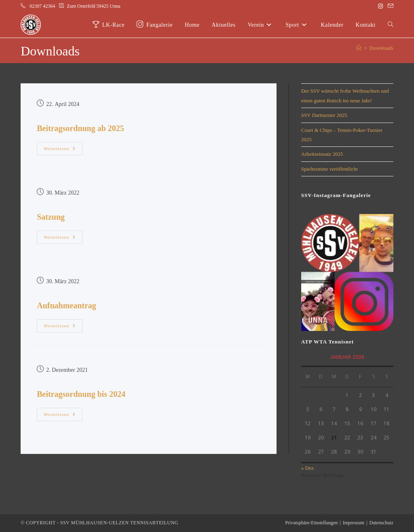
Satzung (51, 217)
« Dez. (308, 468)
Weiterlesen (63, 146)
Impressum (354, 523)
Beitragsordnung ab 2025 (80, 128)
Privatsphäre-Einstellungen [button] (311, 523)
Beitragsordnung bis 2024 (81, 394)
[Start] (359, 48)
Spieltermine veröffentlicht (330, 169)
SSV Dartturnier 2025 (324, 115)
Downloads (381, 48)
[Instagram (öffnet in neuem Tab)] (380, 6)
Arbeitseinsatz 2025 (322, 154)
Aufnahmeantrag (67, 305)
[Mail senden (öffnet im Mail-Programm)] (389, 6)
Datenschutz (381, 523)
